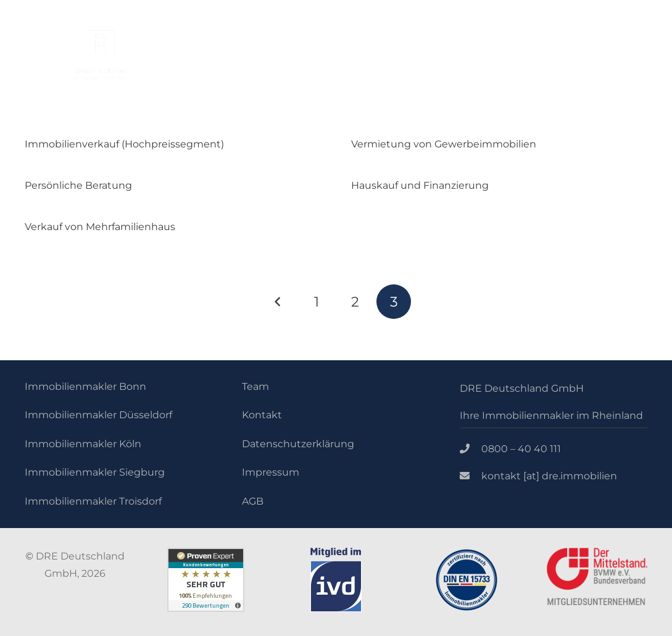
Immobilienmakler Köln (83, 444)
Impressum (271, 472)
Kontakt (262, 415)
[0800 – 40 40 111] (471, 449)
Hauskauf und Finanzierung (420, 185)
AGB (253, 501)
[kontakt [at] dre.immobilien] (471, 476)
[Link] (101, 55)
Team (255, 386)
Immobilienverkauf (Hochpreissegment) (124, 144)
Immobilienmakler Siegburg (95, 472)
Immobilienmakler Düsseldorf (98, 415)
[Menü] (520, 74)
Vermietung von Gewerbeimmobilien (445, 144)
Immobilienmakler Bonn (85, 386)
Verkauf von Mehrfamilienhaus (100, 227)
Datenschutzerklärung (298, 444)
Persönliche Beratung (78, 185)
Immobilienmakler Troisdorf (93, 501)
